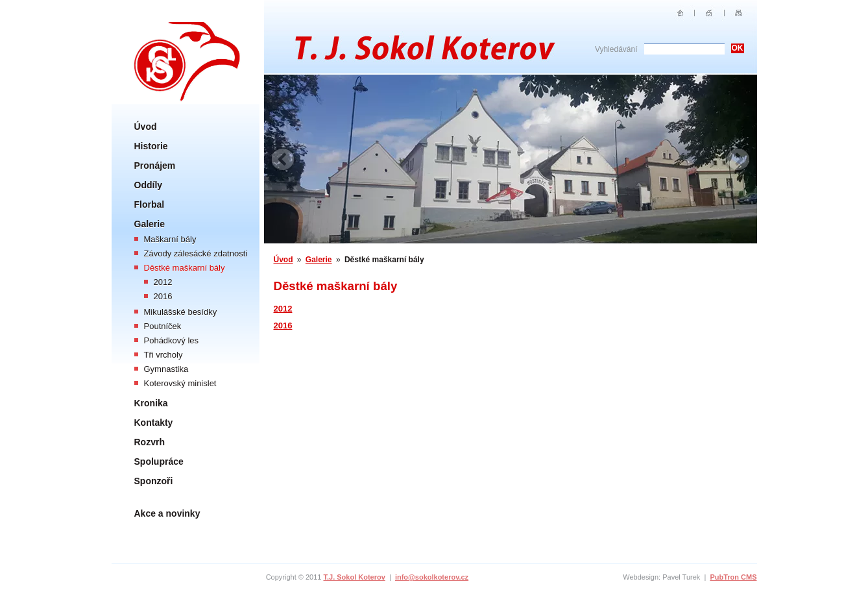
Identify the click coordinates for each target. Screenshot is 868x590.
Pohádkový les (172, 340)
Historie (151, 146)
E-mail (709, 13)
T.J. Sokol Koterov (354, 577)
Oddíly (149, 185)
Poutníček (163, 326)
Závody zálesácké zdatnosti (196, 253)
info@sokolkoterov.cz (432, 577)
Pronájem (155, 166)
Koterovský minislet (180, 383)
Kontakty (154, 423)
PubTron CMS (733, 577)
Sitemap (739, 13)
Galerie (150, 224)
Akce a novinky (167, 513)
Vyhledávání (616, 49)
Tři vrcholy (163, 355)
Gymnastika (166, 369)
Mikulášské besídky (181, 312)
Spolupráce (159, 461)
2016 (163, 296)
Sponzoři (154, 481)
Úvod (146, 127)
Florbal (150, 204)
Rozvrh (150, 442)
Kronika (151, 403)
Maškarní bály (170, 239)
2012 (163, 282)
